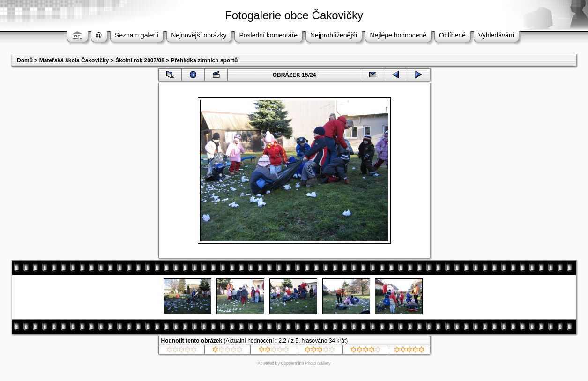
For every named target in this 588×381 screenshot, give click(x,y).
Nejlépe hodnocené (398, 35)
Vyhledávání (496, 35)
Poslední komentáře (268, 35)
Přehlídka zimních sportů (205, 60)
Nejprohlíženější (334, 35)
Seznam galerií (137, 35)
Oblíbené (452, 35)
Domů (25, 60)
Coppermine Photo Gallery (305, 363)
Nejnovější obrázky (199, 35)
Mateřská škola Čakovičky (74, 60)
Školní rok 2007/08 (140, 60)
